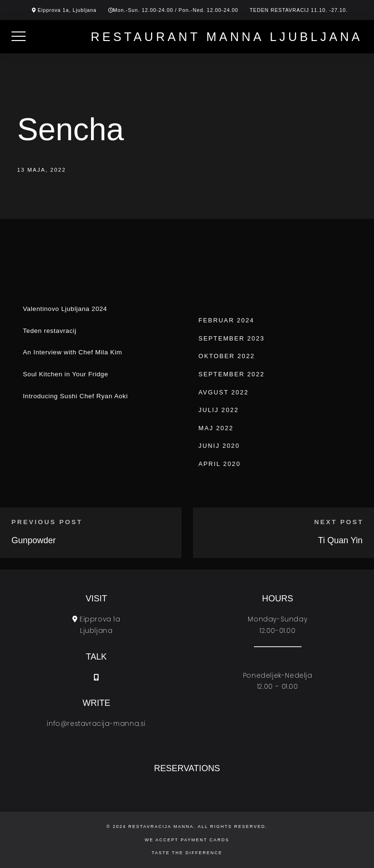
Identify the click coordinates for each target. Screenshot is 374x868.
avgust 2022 (224, 392)
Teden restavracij (50, 331)
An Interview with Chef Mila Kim (72, 352)
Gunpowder (34, 540)
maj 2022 (216, 428)
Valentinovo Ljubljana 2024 (65, 309)
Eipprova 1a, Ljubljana (67, 10)
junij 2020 (219, 446)
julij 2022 (219, 410)
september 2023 (232, 338)
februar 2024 (227, 320)
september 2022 (232, 374)
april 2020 (220, 464)
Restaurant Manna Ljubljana (227, 37)
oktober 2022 (227, 356)
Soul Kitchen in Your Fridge (66, 374)
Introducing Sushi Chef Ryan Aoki (75, 396)
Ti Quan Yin (340, 540)
